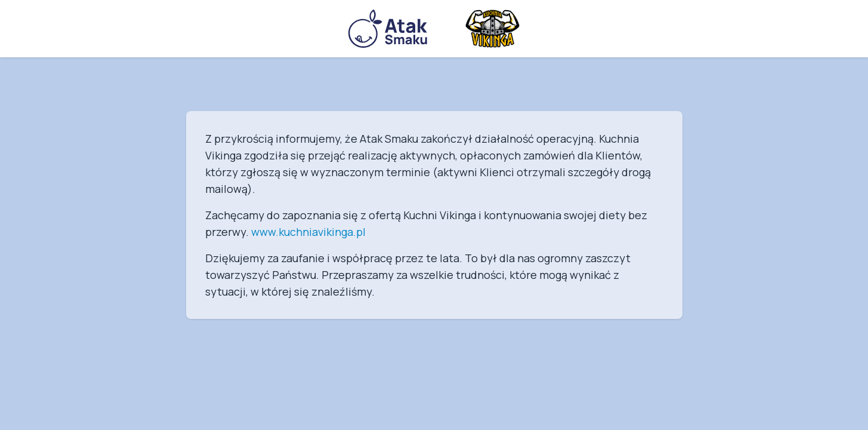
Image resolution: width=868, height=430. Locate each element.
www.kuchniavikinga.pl (308, 232)
